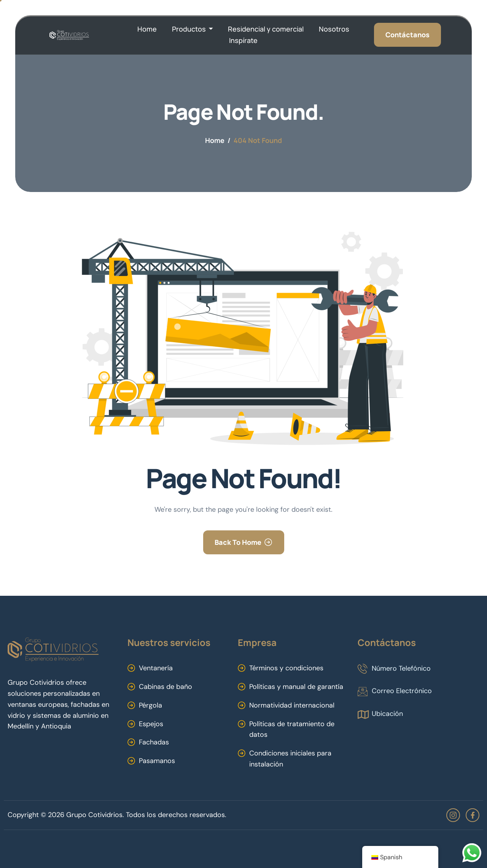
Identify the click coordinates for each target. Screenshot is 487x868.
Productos (192, 29)
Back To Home (238, 542)
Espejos (151, 724)
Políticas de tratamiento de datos (292, 729)
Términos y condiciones (286, 668)
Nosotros (334, 29)
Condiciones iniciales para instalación (290, 759)
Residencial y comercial (266, 29)
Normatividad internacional (292, 705)
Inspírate (243, 40)
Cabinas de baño (166, 687)
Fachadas (154, 742)
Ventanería (156, 668)
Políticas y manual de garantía (296, 687)
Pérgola (150, 705)
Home (147, 29)
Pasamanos (157, 761)
